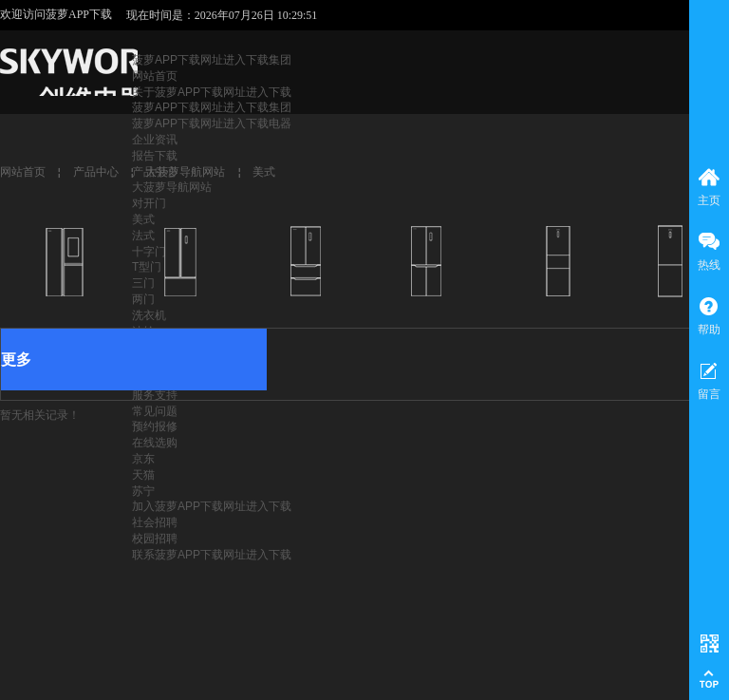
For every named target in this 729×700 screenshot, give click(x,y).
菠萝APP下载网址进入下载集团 (212, 60)
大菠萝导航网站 (172, 187)
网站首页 (155, 76)
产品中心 (96, 172)
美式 (143, 219)
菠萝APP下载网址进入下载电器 (212, 123)
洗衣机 (149, 315)
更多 (16, 359)
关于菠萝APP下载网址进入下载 (212, 92)
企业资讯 (155, 140)
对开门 (149, 203)
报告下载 (155, 156)
